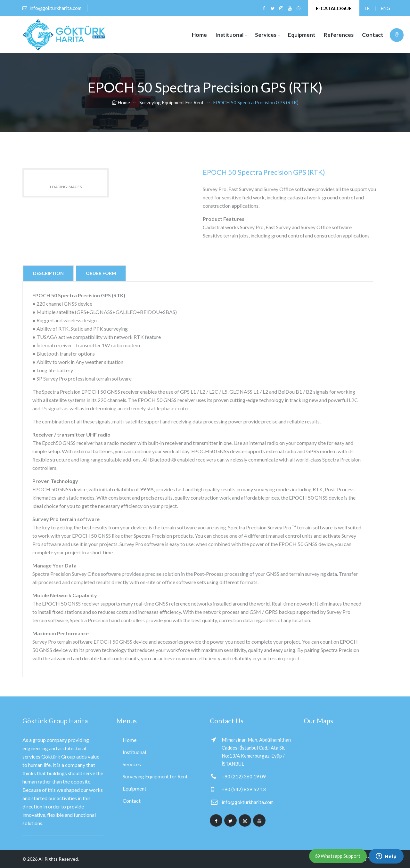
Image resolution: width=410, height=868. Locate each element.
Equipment (302, 35)
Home (199, 35)
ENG (384, 8)
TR (366, 8)
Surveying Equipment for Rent (172, 102)
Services (266, 35)
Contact (373, 35)
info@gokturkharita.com (248, 802)
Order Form (101, 273)
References (339, 35)
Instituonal (229, 35)
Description (48, 273)
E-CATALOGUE (334, 8)
